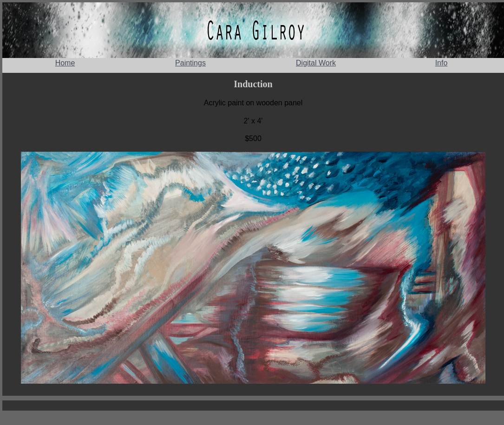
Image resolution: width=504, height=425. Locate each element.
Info (442, 63)
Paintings (190, 63)
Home (65, 63)
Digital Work (316, 63)
